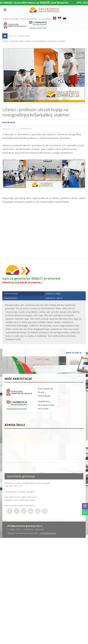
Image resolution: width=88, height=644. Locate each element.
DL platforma (45, 19)
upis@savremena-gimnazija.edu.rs (20, 500)
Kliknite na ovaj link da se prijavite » (22, 282)
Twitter (17, 511)
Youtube (38, 511)
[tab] (23, 294)
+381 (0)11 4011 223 (13, 486)
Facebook (10, 511)
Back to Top (73, 353)
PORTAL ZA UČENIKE (11, 19)
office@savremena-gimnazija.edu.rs (21, 497)
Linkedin (31, 511)
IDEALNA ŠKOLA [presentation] (10, 298)
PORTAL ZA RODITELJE (29, 19)
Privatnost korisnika (48, 533)
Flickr (45, 511)
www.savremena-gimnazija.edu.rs (20, 505)
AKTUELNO (12, 36)
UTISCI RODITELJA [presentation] (11, 294)
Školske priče (24, 36)
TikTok (24, 511)
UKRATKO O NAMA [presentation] (53, 294)
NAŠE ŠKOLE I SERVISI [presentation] (54, 298)
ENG (55, 18)
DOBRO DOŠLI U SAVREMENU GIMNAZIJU (26, 530)
